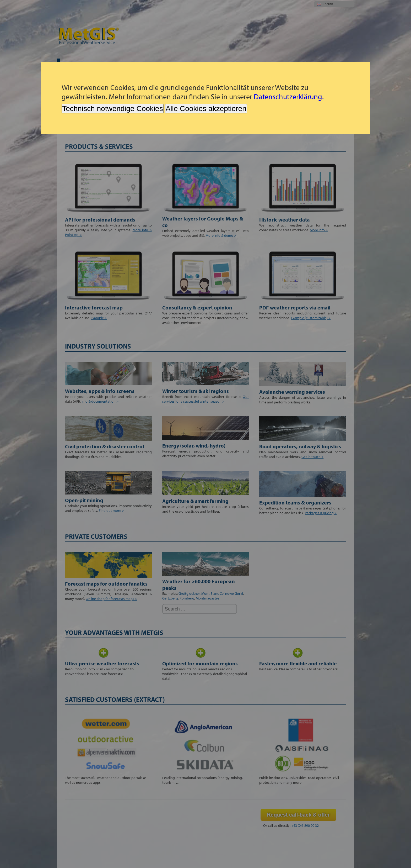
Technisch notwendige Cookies (112, 109)
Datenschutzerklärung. (289, 96)
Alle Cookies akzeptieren (206, 109)
